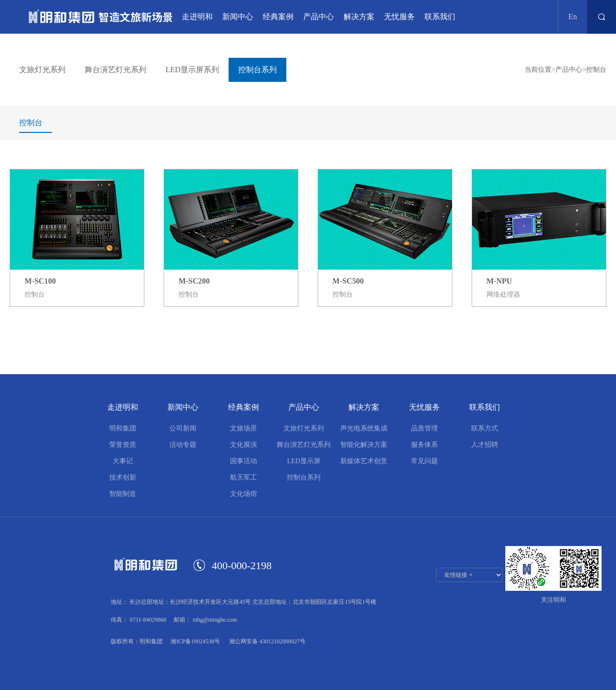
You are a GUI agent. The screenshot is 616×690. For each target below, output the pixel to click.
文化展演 (244, 445)
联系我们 (440, 17)
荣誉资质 (123, 445)
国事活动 (244, 461)
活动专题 (183, 445)
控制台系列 (304, 477)
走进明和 (197, 17)
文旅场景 (244, 428)
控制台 (596, 70)
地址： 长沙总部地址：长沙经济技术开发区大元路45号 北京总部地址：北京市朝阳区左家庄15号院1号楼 (244, 602)
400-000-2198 (242, 566)
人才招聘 (485, 445)
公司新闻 (183, 428)
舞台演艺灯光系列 (304, 445)
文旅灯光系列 (304, 428)
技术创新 (123, 477)
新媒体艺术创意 (364, 461)
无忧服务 (399, 17)
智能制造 (123, 494)
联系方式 (485, 428)
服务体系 (424, 445)
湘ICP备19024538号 (195, 641)
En (573, 17)
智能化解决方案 (364, 445)
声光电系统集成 (364, 428)
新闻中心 (238, 17)
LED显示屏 (303, 461)
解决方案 (359, 17)
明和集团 (123, 428)
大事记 (123, 461)
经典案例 (278, 17)
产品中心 (319, 17)
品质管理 (424, 428)
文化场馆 (244, 494)
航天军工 (244, 477)
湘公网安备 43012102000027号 (267, 641)
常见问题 (424, 461)
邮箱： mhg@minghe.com (205, 620)
